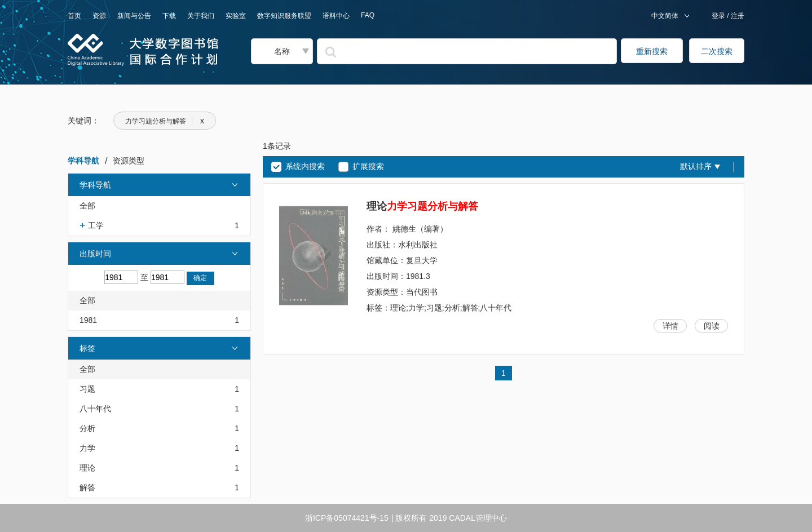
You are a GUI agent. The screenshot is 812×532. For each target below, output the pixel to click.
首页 (74, 16)
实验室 (236, 16)
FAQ (368, 15)
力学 (87, 448)
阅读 (712, 326)
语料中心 (336, 16)
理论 (87, 468)
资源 (99, 16)
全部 (87, 206)
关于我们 (201, 16)
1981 (88, 320)
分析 (87, 428)
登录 (719, 16)
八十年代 (95, 409)
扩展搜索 (368, 166)
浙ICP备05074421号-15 (347, 518)
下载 (169, 16)
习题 (87, 389)
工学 (96, 225)
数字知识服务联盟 (284, 16)
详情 (670, 326)
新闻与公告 (134, 16)
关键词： (83, 121)
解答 (87, 487)
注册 (737, 16)
